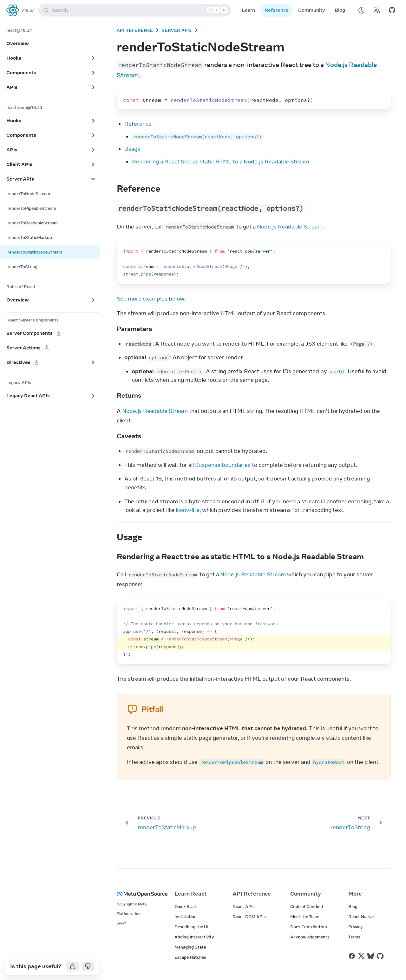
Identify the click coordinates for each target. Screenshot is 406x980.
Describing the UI (191, 927)
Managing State (190, 947)
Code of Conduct (307, 906)
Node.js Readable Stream (290, 227)
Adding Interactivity (194, 937)
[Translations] (377, 10)
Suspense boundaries (223, 465)
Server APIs (177, 30)
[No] (88, 966)
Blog (340, 10)
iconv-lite (188, 510)
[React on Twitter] (361, 956)
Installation (186, 917)
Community (312, 10)
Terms (354, 937)
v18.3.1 (28, 10)
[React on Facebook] (352, 956)
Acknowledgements (310, 937)
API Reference (135, 30)
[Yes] (73, 966)
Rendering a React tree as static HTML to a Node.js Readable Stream (221, 162)
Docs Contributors (309, 927)
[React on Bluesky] (371, 956)
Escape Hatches (190, 957)
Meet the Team (305, 917)
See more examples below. (151, 299)
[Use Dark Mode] (362, 10)
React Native (361, 917)
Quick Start (186, 906)
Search (136, 10)
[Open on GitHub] (392, 10)
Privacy (355, 927)
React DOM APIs (249, 917)
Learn (248, 10)
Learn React (191, 894)
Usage (132, 149)
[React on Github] (381, 956)
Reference (277, 10)
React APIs (244, 906)
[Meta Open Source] (138, 894)
